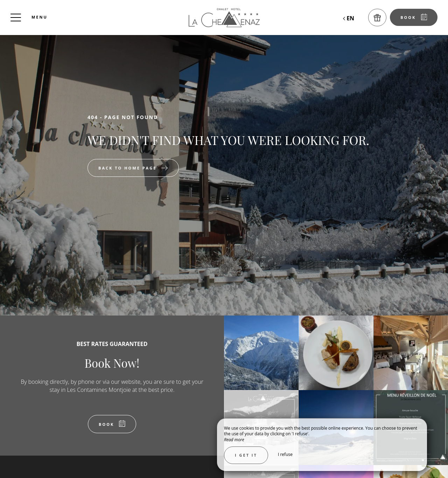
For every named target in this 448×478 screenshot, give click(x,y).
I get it (246, 455)
